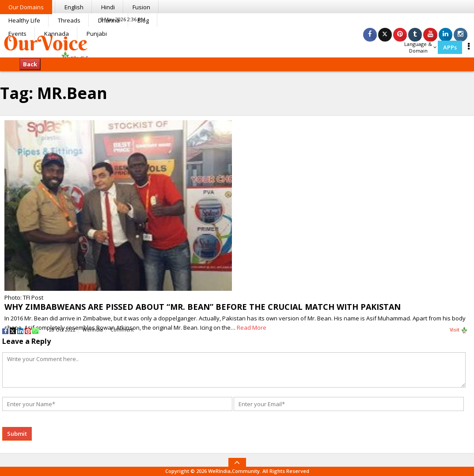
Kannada (57, 34)
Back (30, 64)
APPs (450, 47)
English (74, 7)
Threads (69, 20)
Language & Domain (420, 47)
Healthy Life (24, 20)
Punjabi (97, 34)
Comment (122, 330)
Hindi (108, 7)
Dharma (109, 20)
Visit (459, 330)
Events (17, 34)
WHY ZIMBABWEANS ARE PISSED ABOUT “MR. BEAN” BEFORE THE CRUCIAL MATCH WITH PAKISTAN (203, 307)
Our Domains (26, 7)
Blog (143, 20)
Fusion (141, 7)
